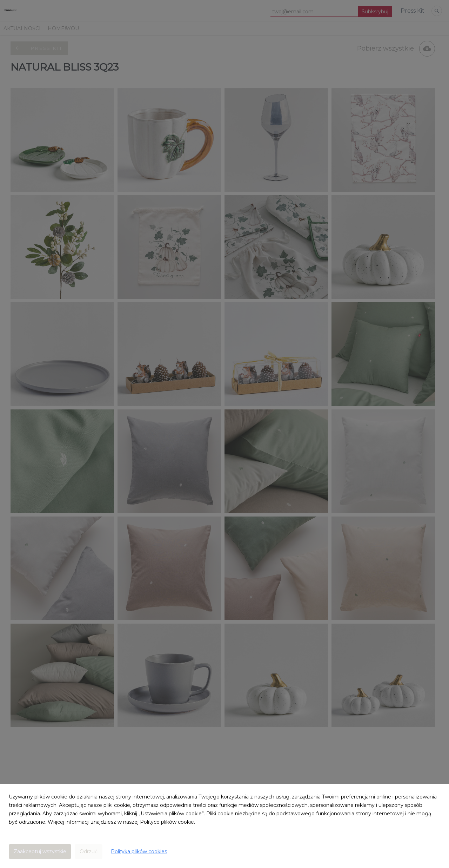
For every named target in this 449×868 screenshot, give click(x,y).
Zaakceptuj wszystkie (40, 851)
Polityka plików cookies (139, 851)
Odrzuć (89, 851)
